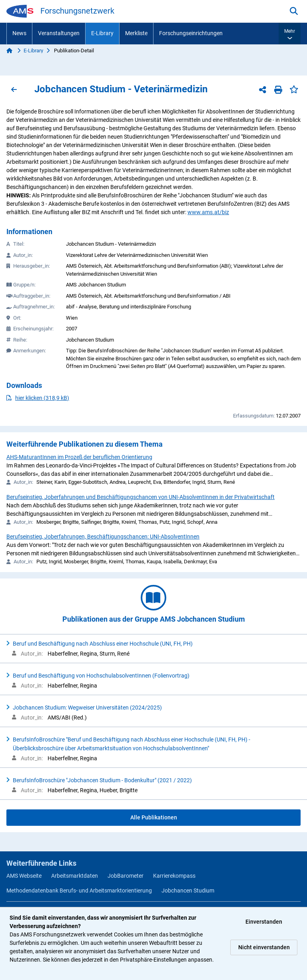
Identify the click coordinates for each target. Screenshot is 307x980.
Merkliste (136, 33)
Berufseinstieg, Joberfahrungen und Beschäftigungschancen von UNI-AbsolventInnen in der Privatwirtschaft (141, 497)
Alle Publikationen (154, 817)
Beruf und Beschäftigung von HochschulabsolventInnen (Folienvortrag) (101, 676)
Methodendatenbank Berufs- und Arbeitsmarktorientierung (79, 891)
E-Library (102, 33)
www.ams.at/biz (208, 212)
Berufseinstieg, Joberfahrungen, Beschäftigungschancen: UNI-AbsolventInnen (103, 537)
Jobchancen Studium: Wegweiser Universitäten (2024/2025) (87, 708)
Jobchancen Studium (188, 891)
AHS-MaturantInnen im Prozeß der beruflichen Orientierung (79, 457)
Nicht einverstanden (264, 947)
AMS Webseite (24, 876)
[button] (290, 34)
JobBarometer (126, 876)
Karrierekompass (174, 876)
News (19, 33)
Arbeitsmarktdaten (75, 876)
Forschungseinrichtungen (191, 33)
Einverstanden (264, 922)
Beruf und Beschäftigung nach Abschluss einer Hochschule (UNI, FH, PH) (103, 644)
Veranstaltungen (59, 33)
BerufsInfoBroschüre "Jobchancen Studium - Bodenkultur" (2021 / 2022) (102, 780)
